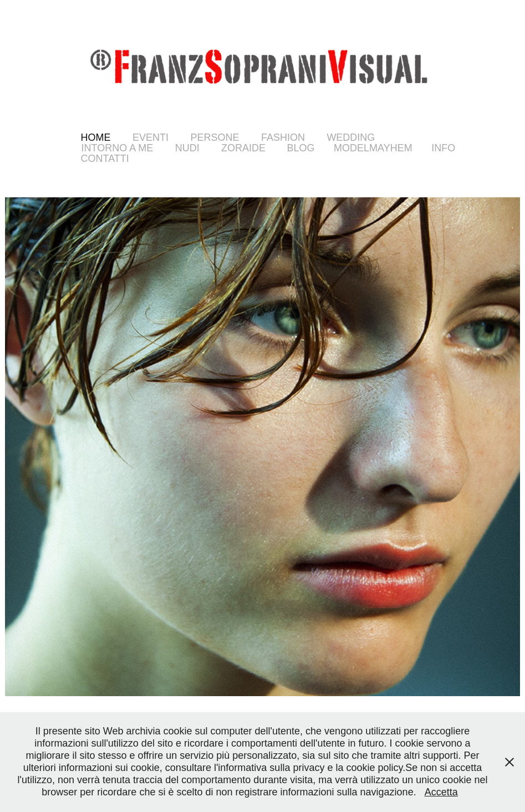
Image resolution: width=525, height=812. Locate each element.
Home (96, 137)
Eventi (151, 137)
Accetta (441, 792)
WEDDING (351, 137)
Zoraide (243, 148)
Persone (215, 137)
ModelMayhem (373, 148)
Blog (301, 148)
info (443, 148)
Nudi (187, 148)
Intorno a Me (118, 148)
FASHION (283, 137)
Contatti (105, 159)
